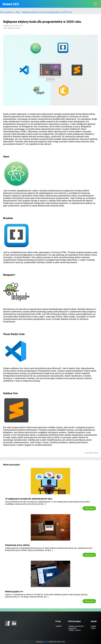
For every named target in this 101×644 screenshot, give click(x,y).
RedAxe (46, 642)
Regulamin (72, 628)
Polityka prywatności (76, 626)
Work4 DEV (11, 4)
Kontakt (59, 626)
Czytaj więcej (89, 508)
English (94, 626)
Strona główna (7, 12)
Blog (18, 12)
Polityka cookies (75, 630)
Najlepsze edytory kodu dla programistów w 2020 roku (47, 12)
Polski (93, 628)
